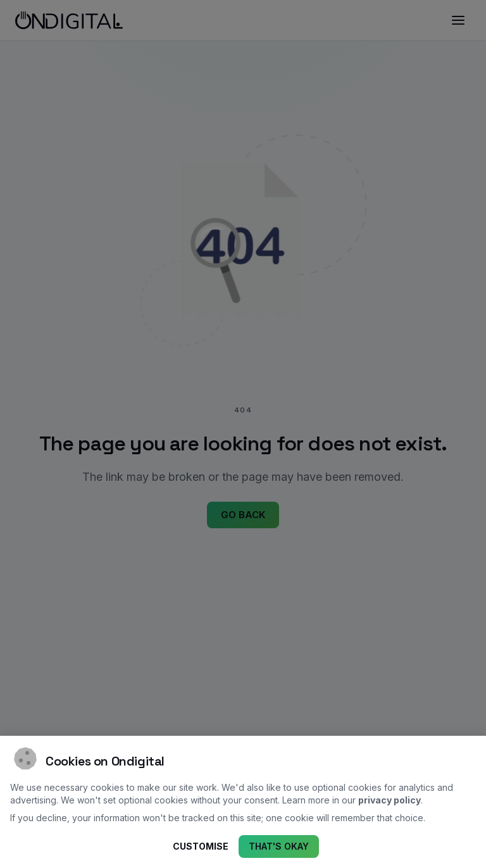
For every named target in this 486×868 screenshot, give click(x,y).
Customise (201, 847)
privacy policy (389, 800)
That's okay (279, 847)
